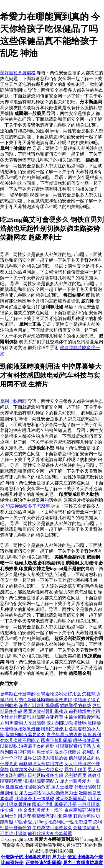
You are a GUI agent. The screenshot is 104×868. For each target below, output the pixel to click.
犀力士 (59, 857)
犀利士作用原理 (16, 816)
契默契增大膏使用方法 (41, 764)
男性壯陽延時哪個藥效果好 (45, 700)
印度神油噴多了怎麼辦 (28, 506)
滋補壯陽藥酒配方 (41, 781)
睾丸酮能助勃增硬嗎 (67, 723)
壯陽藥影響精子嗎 (73, 746)
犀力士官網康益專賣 (83, 863)
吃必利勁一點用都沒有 (70, 822)
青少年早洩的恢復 (64, 735)
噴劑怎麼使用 (54, 729)
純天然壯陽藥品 (71, 799)
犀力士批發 (62, 787)
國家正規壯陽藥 (57, 740)
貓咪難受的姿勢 (75, 706)
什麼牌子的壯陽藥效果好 (26, 857)
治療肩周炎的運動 (37, 746)
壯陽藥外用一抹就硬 (34, 799)
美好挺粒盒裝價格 (18, 73)
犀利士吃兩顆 (13, 401)
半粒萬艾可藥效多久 (52, 828)
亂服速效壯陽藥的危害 (28, 787)
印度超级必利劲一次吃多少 (37, 770)
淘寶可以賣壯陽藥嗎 (39, 706)
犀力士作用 (75, 770)
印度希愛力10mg (31, 822)
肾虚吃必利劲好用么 (61, 694)
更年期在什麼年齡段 (20, 694)
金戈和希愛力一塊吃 (43, 810)
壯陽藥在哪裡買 (48, 717)
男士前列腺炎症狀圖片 (59, 752)
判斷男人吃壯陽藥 (28, 723)
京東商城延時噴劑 (82, 810)
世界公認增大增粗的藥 (45, 758)
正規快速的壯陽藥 (43, 863)
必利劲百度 (75, 775)
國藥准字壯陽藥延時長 (54, 804)
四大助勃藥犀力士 (60, 793)
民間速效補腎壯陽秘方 (45, 711)
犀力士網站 (30, 793)
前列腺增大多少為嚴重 (50, 834)
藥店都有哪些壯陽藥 (52, 816)
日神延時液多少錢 (45, 775)
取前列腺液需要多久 (26, 735)
